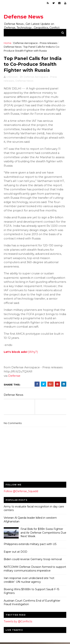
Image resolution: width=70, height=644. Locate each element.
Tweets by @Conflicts (18, 622)
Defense (14, 376)
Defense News (24, 17)
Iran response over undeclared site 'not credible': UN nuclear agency (29, 580)
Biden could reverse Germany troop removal (33, 560)
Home (8, 43)
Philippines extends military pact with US (30, 545)
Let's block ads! (15, 352)
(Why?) (33, 352)
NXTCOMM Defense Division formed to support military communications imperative (35, 569)
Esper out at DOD (15, 552)
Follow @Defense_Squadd (21, 492)
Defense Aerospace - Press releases (35, 43)
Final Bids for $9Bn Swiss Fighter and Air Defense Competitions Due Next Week (43, 533)
